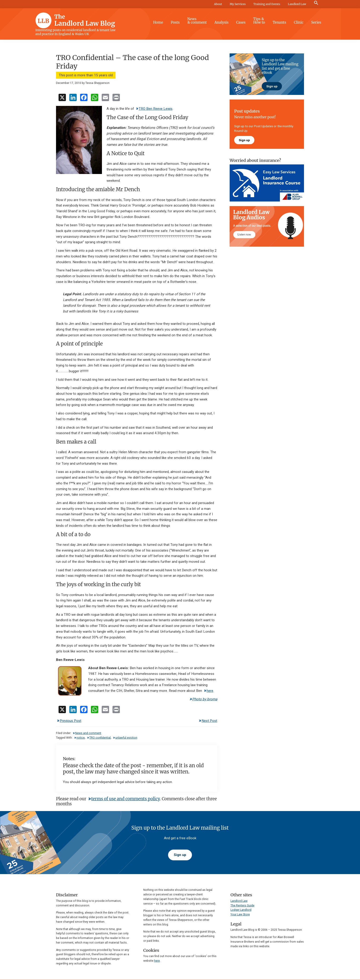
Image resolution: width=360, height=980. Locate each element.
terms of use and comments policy (125, 799)
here (210, 691)
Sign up (272, 86)
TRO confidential (100, 738)
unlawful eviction (126, 738)
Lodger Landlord (241, 910)
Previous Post (70, 721)
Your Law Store (240, 914)
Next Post (209, 721)
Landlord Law (297, 4)
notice (81, 738)
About (218, 4)
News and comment (88, 733)
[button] (316, 3)
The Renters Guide (242, 905)
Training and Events (267, 4)
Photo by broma (205, 699)
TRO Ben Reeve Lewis (156, 109)
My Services (238, 4)
